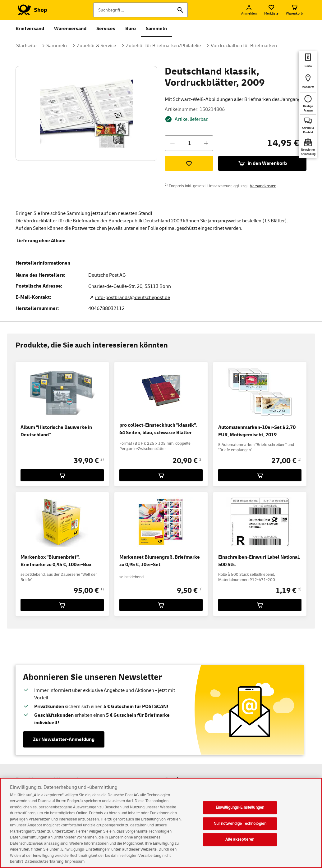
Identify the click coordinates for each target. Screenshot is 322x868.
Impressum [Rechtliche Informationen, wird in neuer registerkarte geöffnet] (75, 861)
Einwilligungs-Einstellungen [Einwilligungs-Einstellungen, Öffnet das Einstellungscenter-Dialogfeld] (240, 807)
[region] (161, 823)
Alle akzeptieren (240, 839)
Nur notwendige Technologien (240, 824)
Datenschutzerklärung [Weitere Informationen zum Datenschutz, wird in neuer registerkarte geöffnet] (44, 861)
